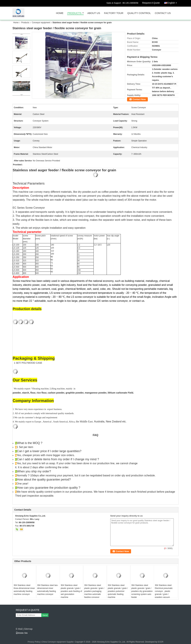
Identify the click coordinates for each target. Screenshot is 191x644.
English (173, 2)
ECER (161, 642)
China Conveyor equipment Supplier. (58, 642)
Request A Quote (151, 3)
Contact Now (139, 99)
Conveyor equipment (41, 23)
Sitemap (28, 629)
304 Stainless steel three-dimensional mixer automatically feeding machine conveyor (24, 590)
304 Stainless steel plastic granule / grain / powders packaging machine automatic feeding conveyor (94, 591)
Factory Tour (114, 13)
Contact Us (163, 13)
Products (74, 13)
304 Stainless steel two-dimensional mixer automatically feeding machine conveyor (48, 590)
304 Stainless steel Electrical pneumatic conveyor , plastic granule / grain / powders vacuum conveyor (164, 593)
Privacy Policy (34, 642)
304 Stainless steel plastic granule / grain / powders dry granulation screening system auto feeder (142, 591)
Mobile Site (22, 633)
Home (60, 13)
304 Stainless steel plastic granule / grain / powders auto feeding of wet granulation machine (71, 591)
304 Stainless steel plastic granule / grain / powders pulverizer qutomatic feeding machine (118, 591)
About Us (94, 13)
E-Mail (19, 629)
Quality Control (139, 13)
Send (45, 615)
